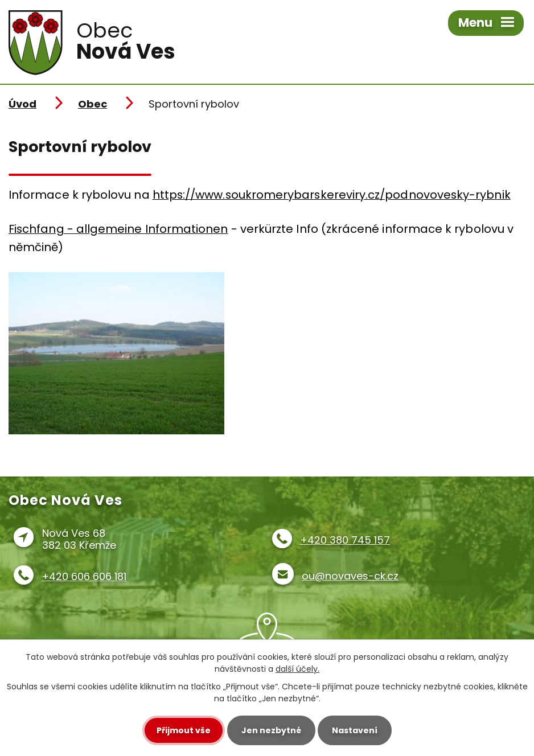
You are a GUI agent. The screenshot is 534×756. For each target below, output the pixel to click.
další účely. (297, 669)
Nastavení (355, 730)
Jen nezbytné (271, 730)
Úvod (22, 104)
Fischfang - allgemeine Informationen (118, 229)
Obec (93, 104)
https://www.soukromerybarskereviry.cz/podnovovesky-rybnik (332, 195)
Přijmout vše (184, 730)
